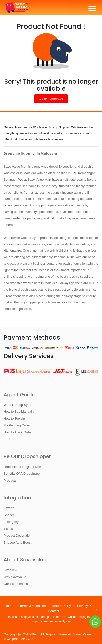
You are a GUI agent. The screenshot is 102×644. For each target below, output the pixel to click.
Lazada (9, 508)
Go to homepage (51, 99)
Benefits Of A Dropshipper (22, 473)
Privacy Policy (87, 606)
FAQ (7, 439)
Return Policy (61, 606)
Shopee (9, 515)
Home (9, 606)
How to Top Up (14, 419)
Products (10, 480)
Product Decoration (17, 535)
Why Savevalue (15, 577)
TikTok (8, 529)
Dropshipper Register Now (23, 467)
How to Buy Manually (19, 412)
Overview (10, 570)
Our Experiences (16, 584)
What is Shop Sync (17, 405)
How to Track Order (18, 432)
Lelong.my (11, 522)
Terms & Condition (33, 606)
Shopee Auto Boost (17, 542)
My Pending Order (17, 425)
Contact (53, 611)
